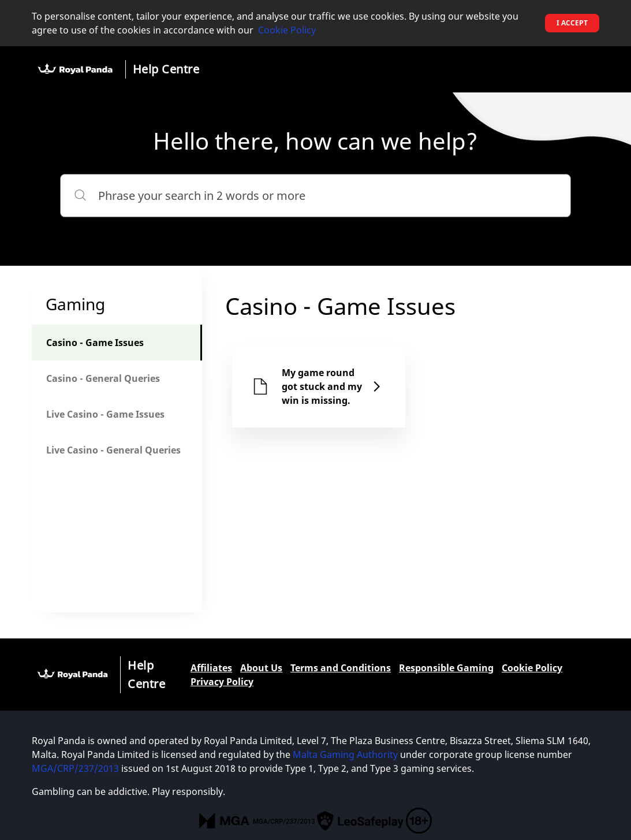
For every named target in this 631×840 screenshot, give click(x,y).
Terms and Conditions (341, 668)
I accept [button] (572, 23)
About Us (261, 668)
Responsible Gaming (446, 668)
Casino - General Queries (103, 378)
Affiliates (211, 668)
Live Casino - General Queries (113, 450)
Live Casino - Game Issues (105, 414)
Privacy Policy (222, 682)
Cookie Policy (287, 30)
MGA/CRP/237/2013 (75, 768)
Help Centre (166, 69)
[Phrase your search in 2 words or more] (315, 196)
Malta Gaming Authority (345, 754)
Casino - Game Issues (95, 343)
